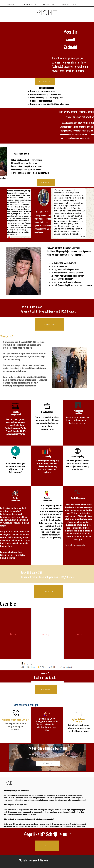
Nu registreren (48, 763)
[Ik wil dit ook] (46, 183)
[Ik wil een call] (46, 690)
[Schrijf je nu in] (45, 82)
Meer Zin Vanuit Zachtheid (48, 748)
